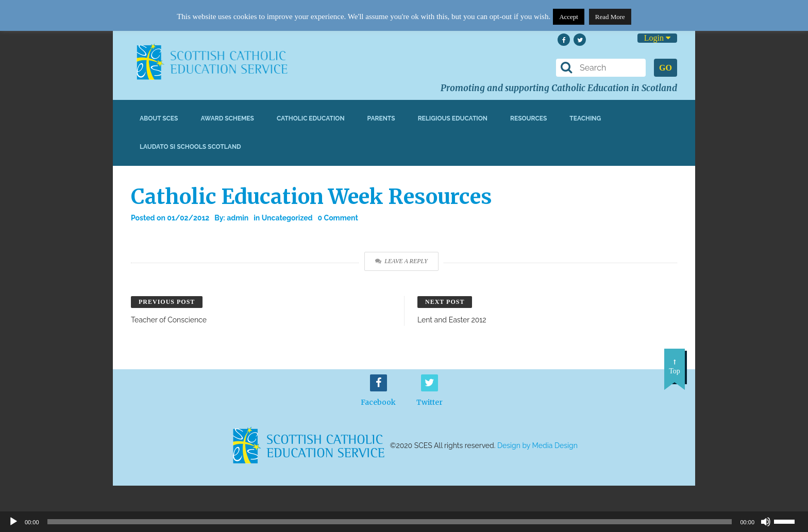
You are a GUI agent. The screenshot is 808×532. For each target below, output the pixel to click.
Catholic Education (311, 118)
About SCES (159, 118)
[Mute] (766, 522)
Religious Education (453, 118)
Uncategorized (287, 218)
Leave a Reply (401, 261)
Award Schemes (227, 118)
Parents (381, 118)
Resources (528, 118)
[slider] (788, 521)
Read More (610, 17)
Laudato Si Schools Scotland (190, 147)
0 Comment (338, 218)
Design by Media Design (537, 445)
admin (238, 218)
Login (657, 38)
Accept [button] (569, 17)
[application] (404, 522)
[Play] (13, 522)
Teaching (585, 118)
